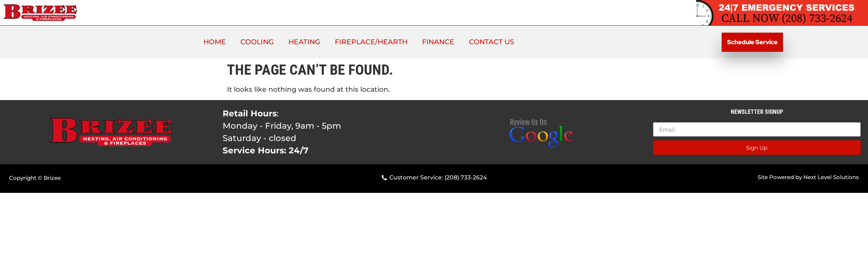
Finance (438, 42)
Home (215, 42)
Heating (304, 42)
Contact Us (492, 42)
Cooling (257, 42)
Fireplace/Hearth (371, 42)
